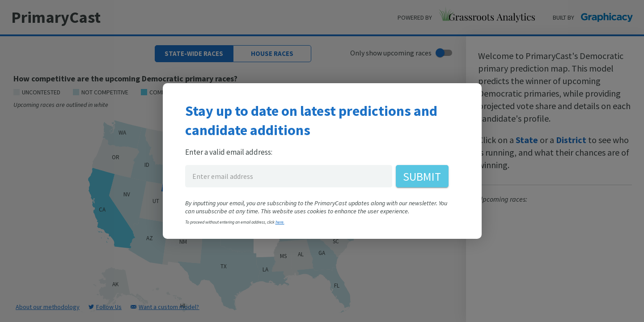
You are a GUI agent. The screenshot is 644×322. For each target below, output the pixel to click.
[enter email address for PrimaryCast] (289, 176)
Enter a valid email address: (229, 152)
